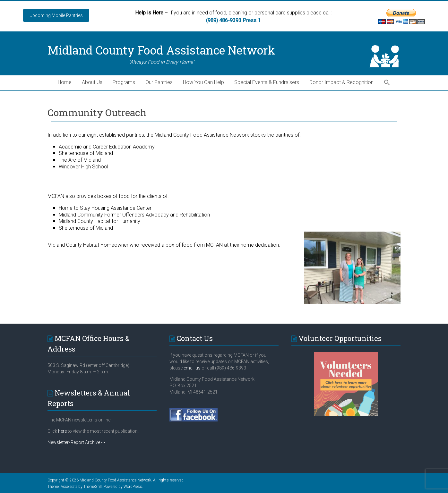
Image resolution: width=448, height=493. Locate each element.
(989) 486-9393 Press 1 (233, 20)
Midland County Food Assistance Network (161, 50)
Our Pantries (159, 82)
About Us (92, 82)
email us (192, 368)
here (62, 431)
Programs (124, 82)
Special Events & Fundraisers (267, 82)
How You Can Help (203, 82)
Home (65, 82)
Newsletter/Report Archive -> (76, 442)
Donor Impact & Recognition (341, 82)
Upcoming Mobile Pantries (56, 15)
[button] (387, 83)
